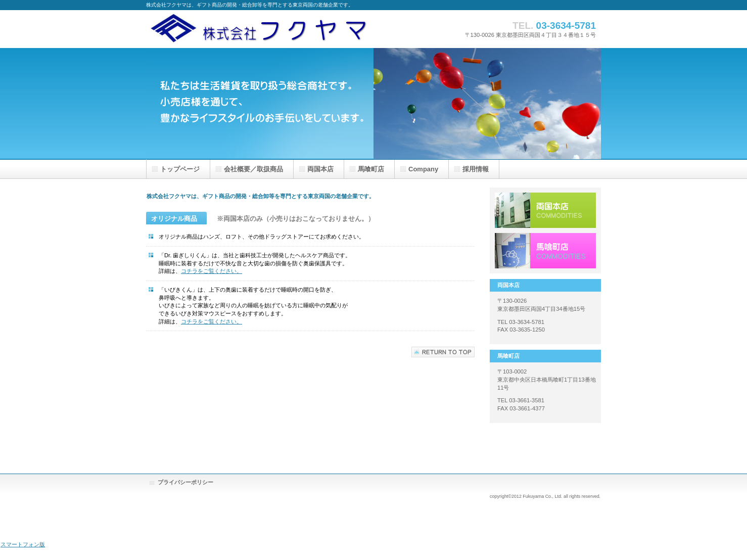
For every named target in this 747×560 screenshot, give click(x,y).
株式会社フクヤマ (272, 29)
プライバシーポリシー (185, 482)
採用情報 (545, 251)
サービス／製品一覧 (545, 210)
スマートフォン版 (23, 544)
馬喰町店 (371, 169)
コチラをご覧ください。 (212, 271)
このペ (443, 352)
